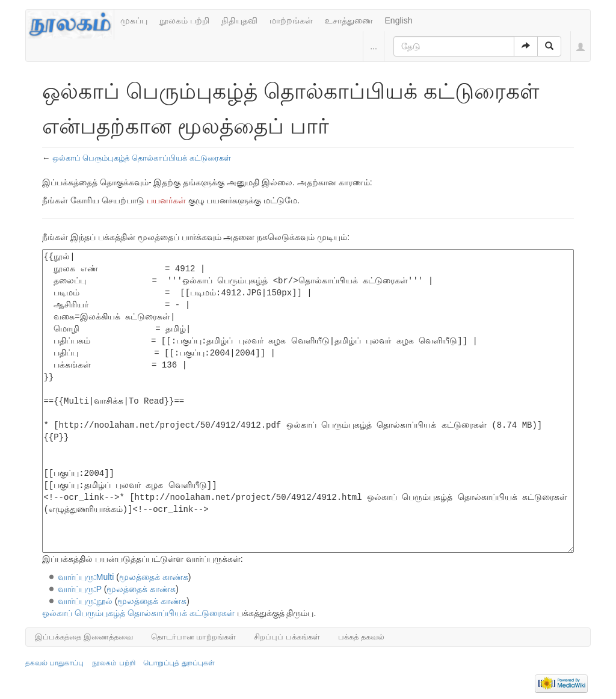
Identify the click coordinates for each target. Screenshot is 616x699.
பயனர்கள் (166, 200)
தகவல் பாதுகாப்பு (54, 663)
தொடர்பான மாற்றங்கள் (194, 637)
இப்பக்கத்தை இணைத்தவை (84, 637)
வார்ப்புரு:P (80, 589)
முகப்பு (134, 20)
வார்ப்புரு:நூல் (85, 601)
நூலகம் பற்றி (184, 20)
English (399, 20)
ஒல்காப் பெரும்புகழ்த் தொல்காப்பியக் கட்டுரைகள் (142, 158)
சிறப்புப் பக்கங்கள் (287, 637)
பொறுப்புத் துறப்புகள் (179, 663)
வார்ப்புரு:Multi (86, 577)
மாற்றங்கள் (291, 20)
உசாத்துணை (349, 20)
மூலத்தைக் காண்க (154, 577)
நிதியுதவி (239, 20)
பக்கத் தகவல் (361, 637)
